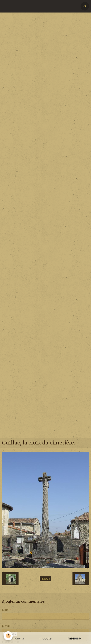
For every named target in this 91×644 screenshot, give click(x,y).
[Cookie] (8, 636)
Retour (45, 579)
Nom (5, 610)
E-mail (6, 626)
